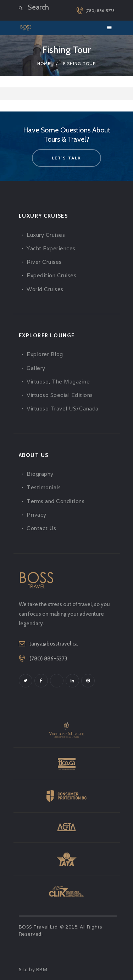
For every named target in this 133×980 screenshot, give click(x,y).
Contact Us (41, 528)
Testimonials (44, 487)
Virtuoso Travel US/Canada (63, 409)
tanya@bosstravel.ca (54, 644)
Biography (40, 474)
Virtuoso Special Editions (60, 395)
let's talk (66, 158)
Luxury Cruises (46, 235)
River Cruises (44, 262)
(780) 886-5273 (48, 659)
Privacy (37, 515)
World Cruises (45, 289)
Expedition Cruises (51, 275)
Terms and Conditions (56, 501)
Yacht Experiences (51, 248)
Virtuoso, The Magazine (58, 382)
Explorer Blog (45, 354)
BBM (42, 970)
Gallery (36, 368)
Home (44, 63)
